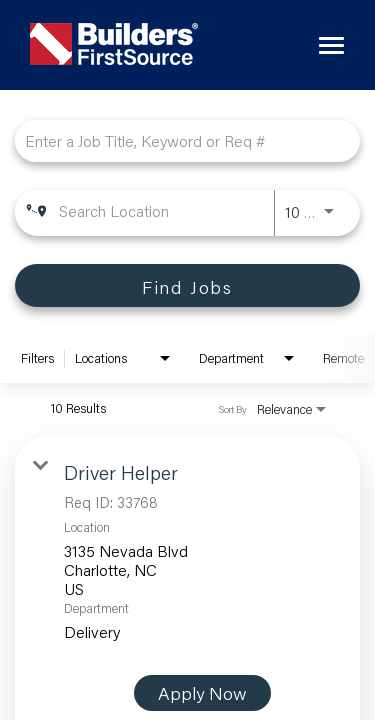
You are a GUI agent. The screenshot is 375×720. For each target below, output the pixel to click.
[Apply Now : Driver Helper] (202, 693)
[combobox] (177, 140)
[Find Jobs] (187, 285)
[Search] (187, 285)
